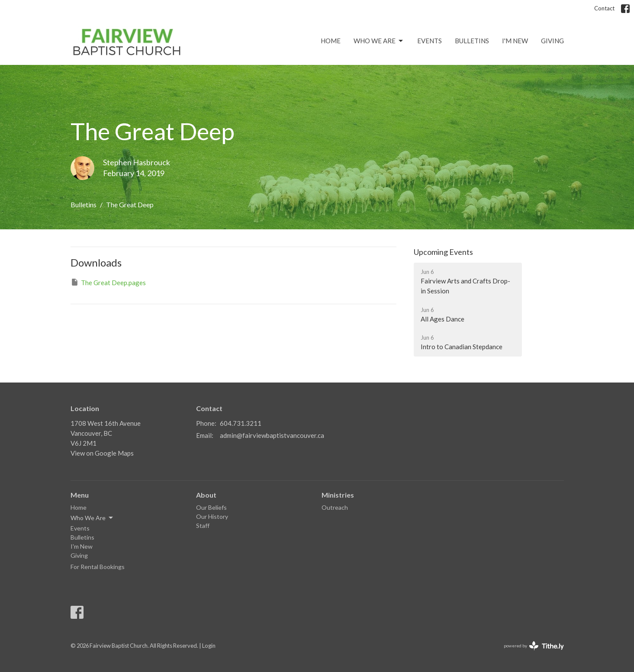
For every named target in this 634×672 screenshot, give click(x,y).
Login (209, 646)
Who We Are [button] (92, 518)
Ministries (338, 495)
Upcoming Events (443, 252)
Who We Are (379, 41)
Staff (203, 526)
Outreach (335, 507)
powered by (534, 646)
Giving (552, 41)
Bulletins (472, 41)
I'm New (515, 41)
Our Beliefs (211, 507)
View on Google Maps (102, 453)
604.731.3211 (241, 423)
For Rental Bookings (98, 567)
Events (430, 41)
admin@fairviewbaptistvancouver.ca (272, 435)
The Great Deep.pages (108, 282)
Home (331, 41)
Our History (212, 516)
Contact (604, 8)
